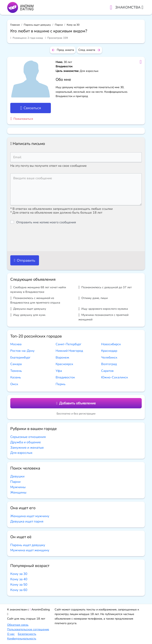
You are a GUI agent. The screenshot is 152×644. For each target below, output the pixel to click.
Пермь (61, 384)
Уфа (59, 371)
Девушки (17, 476)
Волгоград (109, 364)
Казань (16, 377)
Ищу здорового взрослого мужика (103, 309)
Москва (16, 344)
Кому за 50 (19, 585)
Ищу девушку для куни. (28, 315)
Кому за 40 (19, 579)
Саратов (107, 371)
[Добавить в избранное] (141, 62)
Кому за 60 (19, 590)
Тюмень (16, 371)
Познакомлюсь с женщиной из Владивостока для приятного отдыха (35, 300)
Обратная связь (18, 625)
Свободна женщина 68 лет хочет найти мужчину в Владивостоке (38, 289)
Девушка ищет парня (27, 521)
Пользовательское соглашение (28, 629)
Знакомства (129, 7)
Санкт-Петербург (68, 344)
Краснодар (109, 351)
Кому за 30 (73, 25)
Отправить (25, 260)
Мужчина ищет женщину (30, 550)
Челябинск (109, 358)
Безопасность (27, 634)
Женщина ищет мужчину (30, 516)
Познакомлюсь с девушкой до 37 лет (105, 287)
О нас (11, 634)
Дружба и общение (26, 442)
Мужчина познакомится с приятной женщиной (103, 317)
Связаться (31, 108)
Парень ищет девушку (37, 25)
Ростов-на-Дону (22, 351)
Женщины (18, 492)
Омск (14, 384)
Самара (16, 364)
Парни (59, 25)
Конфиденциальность (22, 638)
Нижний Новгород (69, 351)
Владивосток (65, 377)
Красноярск (64, 364)
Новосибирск (111, 344)
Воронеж (62, 358)
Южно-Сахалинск (114, 377)
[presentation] (40, 238)
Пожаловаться (22, 119)
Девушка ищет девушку (28, 309)
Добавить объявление (76, 403)
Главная (15, 25)
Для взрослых (21, 453)
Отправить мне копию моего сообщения (46, 222)
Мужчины (18, 487)
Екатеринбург (20, 358)
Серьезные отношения (28, 437)
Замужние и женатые (27, 448)
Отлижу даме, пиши (93, 298)
